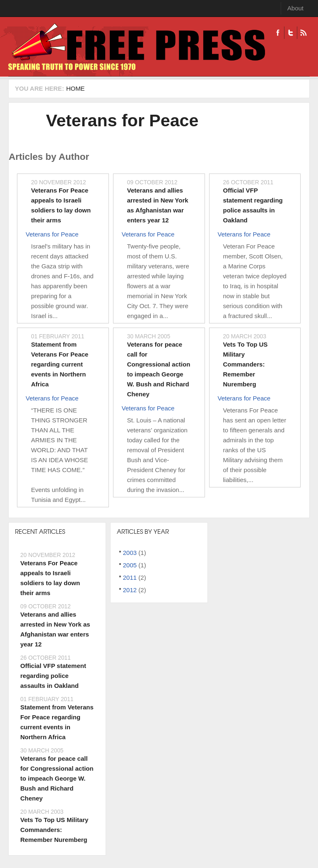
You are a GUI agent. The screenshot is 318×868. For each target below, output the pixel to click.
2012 (130, 590)
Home (76, 88)
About (295, 8)
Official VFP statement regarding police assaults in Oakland (53, 676)
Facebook (278, 33)
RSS (303, 33)
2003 (130, 553)
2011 (130, 577)
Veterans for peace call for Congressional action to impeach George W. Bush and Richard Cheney (57, 778)
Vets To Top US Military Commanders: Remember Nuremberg (246, 364)
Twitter (290, 33)
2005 (130, 565)
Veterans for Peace (122, 121)
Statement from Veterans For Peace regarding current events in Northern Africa (60, 364)
